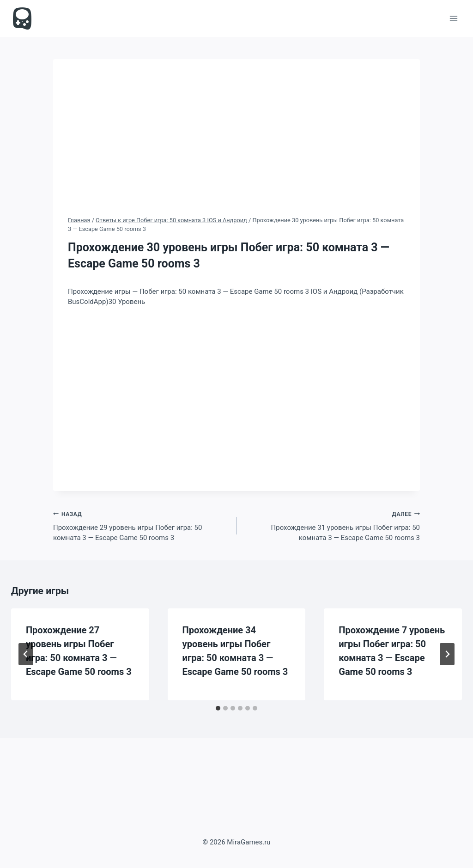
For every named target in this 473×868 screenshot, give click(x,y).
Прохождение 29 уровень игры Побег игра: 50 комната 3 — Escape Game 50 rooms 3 (141, 525)
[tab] (218, 708)
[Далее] (447, 654)
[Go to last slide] (26, 654)
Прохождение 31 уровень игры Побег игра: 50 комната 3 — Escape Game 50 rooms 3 (332, 525)
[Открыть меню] (453, 18)
